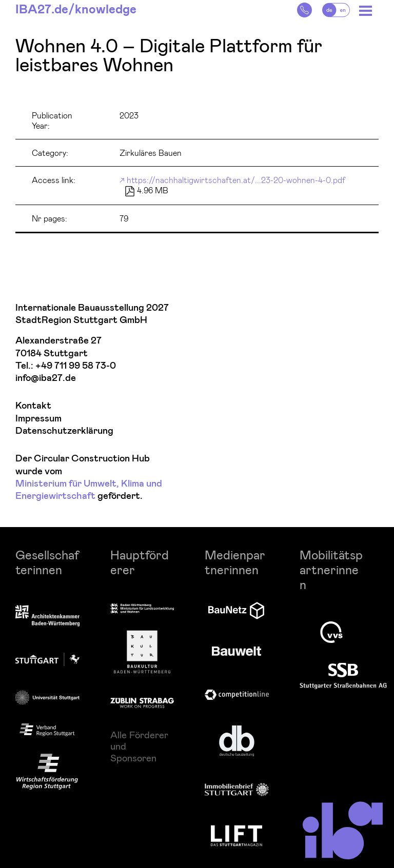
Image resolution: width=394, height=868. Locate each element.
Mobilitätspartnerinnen (331, 569)
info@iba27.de (46, 378)
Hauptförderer (140, 562)
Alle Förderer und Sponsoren (139, 746)
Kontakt (33, 406)
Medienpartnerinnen (235, 562)
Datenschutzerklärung (64, 431)
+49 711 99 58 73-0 (76, 366)
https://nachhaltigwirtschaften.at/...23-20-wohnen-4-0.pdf (236, 180)
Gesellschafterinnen (47, 562)
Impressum (38, 419)
